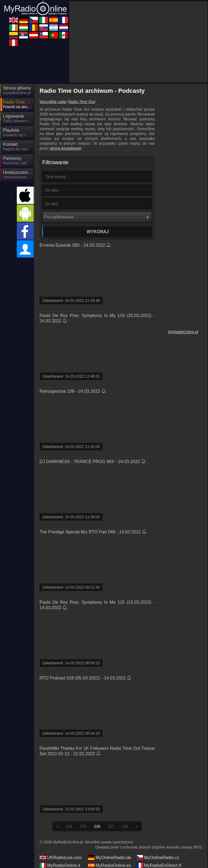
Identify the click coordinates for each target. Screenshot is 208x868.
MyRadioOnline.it (60, 865)
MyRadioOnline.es (110, 865)
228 (125, 826)
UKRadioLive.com (61, 857)
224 (69, 826)
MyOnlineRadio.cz (158, 857)
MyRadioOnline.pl (183, 332)
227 (111, 826)
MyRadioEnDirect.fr (159, 865)
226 (97, 826)
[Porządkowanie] (97, 217)
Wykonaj (98, 232)
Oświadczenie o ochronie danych (123, 847)
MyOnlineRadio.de (110, 857)
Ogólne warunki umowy (173, 847)
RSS (198, 847)
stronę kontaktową (65, 148)
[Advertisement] (138, 42)
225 (83, 826)
